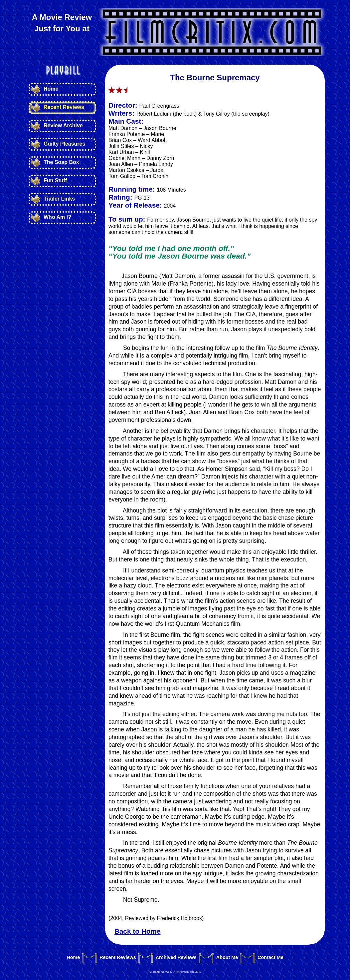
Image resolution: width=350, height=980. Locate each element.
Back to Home (138, 931)
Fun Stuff (55, 180)
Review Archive (63, 125)
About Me (227, 958)
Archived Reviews (176, 958)
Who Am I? (57, 217)
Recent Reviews (64, 107)
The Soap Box (61, 162)
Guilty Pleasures (64, 144)
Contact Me (270, 958)
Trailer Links (59, 199)
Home (51, 89)
